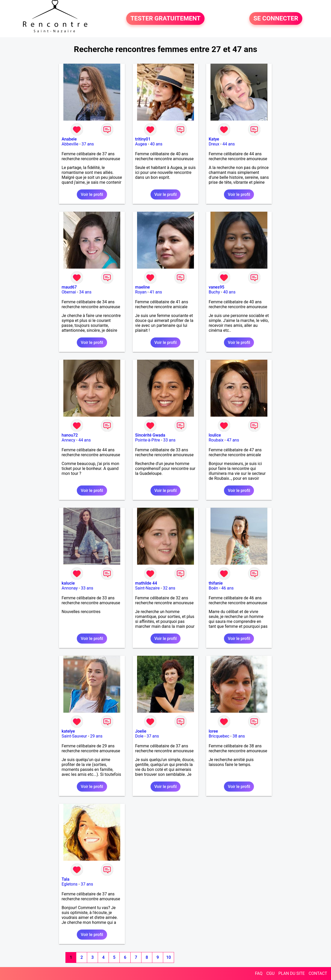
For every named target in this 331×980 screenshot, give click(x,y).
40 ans (156, 144)
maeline (143, 287)
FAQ (259, 973)
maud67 (69, 287)
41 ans (156, 292)
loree (213, 731)
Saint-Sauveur (74, 736)
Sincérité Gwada (150, 435)
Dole (139, 736)
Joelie (141, 731)
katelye (68, 731)
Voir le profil (92, 194)
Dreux (214, 144)
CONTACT (318, 973)
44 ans (229, 144)
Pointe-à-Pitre (148, 440)
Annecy (68, 440)
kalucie (68, 583)
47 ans (233, 440)
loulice (215, 435)
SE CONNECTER (276, 19)
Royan (141, 292)
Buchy (214, 292)
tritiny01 (143, 139)
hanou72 (70, 435)
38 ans (239, 736)
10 (169, 957)
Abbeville (70, 144)
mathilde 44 (146, 583)
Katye (214, 139)
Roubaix (216, 440)
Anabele (69, 139)
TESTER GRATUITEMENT (165, 19)
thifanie (216, 583)
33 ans (169, 440)
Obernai (69, 292)
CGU (270, 973)
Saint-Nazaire (148, 588)
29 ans (96, 736)
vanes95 (216, 287)
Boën (213, 588)
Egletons (70, 884)
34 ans (85, 292)
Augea (141, 144)
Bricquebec (219, 736)
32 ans (169, 588)
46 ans (228, 588)
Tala (65, 879)
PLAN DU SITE (292, 973)
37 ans (88, 144)
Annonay (70, 588)
